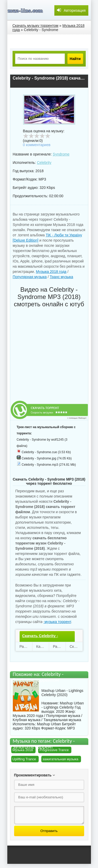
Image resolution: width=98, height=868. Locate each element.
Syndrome (61, 154)
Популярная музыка (30, 277)
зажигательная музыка (60, 759)
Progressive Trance (54, 750)
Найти (75, 59)
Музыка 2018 (23, 750)
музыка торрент (57, 622)
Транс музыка (61, 277)
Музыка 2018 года (51, 272)
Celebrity (44, 163)
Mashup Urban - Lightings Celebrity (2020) (62, 693)
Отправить (49, 831)
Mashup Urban (49, 724)
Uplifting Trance (24, 759)
